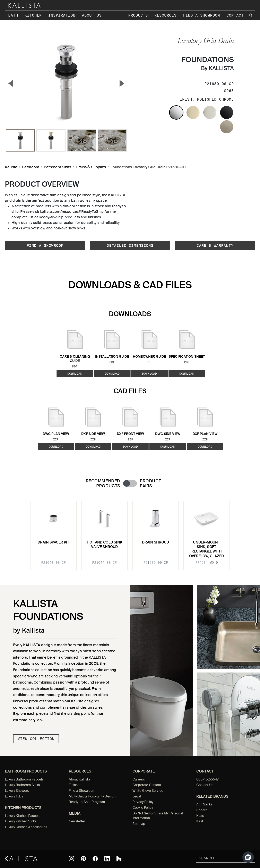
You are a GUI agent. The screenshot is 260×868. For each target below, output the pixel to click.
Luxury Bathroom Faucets (24, 780)
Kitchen (33, 15)
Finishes (75, 785)
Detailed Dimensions (130, 245)
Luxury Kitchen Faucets (23, 816)
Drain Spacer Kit (54, 543)
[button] (248, 857)
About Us (92, 15)
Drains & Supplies (91, 167)
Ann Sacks (204, 805)
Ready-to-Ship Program (87, 802)
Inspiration (62, 15)
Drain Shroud (156, 543)
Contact (235, 15)
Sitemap (139, 824)
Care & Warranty (215, 245)
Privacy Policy (143, 802)
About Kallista (79, 780)
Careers (139, 780)
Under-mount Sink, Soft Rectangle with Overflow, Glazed (206, 549)
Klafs (200, 816)
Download (75, 374)
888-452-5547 (208, 780)
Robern (202, 810)
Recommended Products (103, 484)
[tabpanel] (130, 533)
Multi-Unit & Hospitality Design (92, 797)
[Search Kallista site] (251, 15)
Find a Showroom (201, 15)
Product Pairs (150, 484)
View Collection (36, 739)
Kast (200, 822)
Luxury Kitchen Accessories (26, 827)
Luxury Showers (17, 791)
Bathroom (31, 167)
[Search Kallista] (220, 859)
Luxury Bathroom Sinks (22, 785)
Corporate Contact (147, 785)
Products (138, 15)
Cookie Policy (143, 808)
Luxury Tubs (14, 797)
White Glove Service (148, 791)
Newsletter (77, 822)
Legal (137, 797)
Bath (13, 15)
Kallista (11, 167)
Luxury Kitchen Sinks (21, 822)
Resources (165, 15)
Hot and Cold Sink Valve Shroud (105, 545)
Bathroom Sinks (57, 167)
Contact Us (205, 785)
